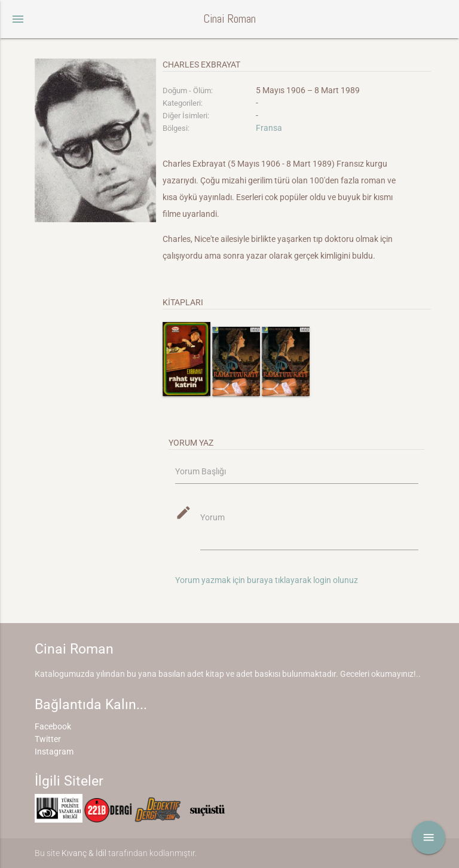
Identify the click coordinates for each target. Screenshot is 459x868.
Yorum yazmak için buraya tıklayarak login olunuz (267, 580)
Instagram (54, 752)
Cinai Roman (229, 19)
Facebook (53, 726)
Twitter (48, 739)
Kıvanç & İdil (84, 853)
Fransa (269, 128)
